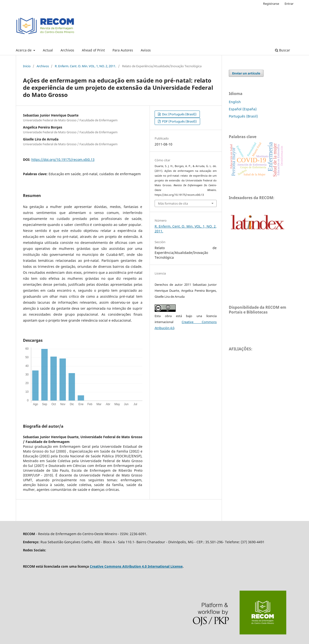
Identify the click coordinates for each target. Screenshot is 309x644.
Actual (48, 50)
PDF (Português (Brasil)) (179, 121)
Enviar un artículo (246, 73)
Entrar (289, 4)
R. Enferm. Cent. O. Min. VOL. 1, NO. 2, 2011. (85, 66)
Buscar (283, 50)
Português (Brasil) (243, 116)
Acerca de (24, 50)
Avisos (146, 50)
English (235, 102)
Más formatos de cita (173, 203)
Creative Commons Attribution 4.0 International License (136, 566)
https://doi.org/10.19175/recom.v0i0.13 (63, 160)
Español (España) (243, 109)
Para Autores (123, 50)
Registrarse (271, 4)
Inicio (27, 66)
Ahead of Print (93, 50)
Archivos (67, 50)
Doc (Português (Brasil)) (179, 114)
